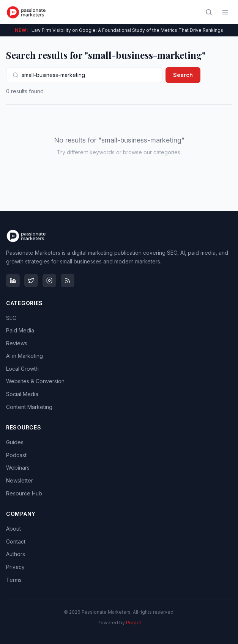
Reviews (17, 343)
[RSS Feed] (68, 280)
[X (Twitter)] (31, 280)
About (13, 529)
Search (183, 75)
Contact (16, 541)
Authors (16, 554)
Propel (133, 623)
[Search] (209, 12)
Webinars (18, 468)
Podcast (16, 455)
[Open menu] (225, 12)
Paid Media (20, 330)
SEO (11, 318)
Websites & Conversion (35, 381)
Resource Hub (24, 493)
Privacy (15, 567)
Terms (14, 580)
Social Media (22, 394)
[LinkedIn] (13, 280)
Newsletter (20, 480)
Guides (15, 442)
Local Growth (22, 369)
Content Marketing (29, 407)
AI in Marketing (24, 356)
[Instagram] (49, 280)
